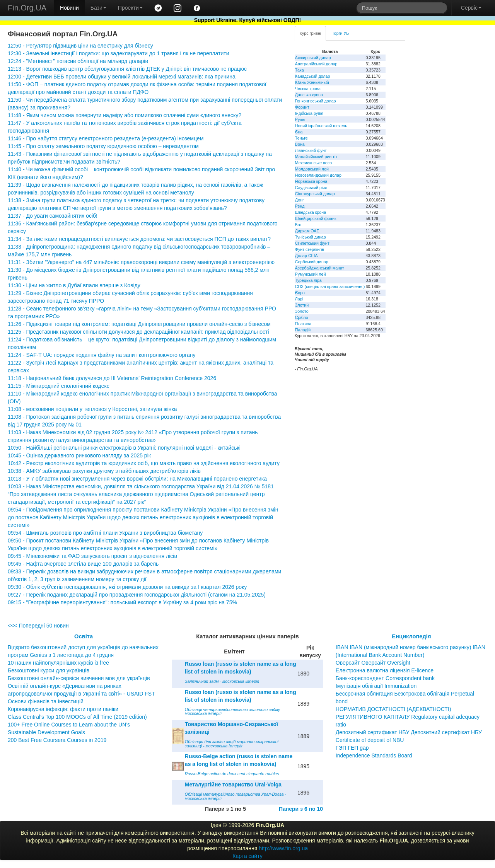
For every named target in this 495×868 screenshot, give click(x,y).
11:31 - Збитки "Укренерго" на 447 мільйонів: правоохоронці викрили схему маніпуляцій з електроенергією (141, 262)
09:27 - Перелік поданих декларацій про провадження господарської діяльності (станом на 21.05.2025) (137, 595)
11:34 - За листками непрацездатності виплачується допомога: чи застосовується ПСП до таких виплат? (139, 239)
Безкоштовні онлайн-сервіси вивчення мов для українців (79, 678)
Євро (300, 293)
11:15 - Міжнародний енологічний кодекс (59, 386)
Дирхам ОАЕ (307, 231)
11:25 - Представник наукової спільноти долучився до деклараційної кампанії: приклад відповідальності (138, 332)
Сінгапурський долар (315, 194)
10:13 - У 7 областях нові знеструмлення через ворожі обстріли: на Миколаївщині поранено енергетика (137, 479)
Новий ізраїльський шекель (321, 126)
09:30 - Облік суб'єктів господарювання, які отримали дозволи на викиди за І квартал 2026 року (127, 587)
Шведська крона (311, 212)
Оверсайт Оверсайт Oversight (373, 663)
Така (300, 70)
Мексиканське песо (313, 163)
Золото (302, 311)
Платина (303, 324)
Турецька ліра (308, 280)
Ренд (300, 206)
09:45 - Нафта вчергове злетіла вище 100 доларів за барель (83, 564)
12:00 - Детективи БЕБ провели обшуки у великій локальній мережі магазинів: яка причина (122, 77)
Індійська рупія (309, 113)
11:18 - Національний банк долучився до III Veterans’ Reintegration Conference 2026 (112, 378)
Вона (300, 144)
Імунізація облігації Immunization (376, 686)
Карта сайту (247, 856)
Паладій (303, 330)
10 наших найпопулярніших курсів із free (58, 663)
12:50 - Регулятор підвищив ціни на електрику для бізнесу (80, 46)
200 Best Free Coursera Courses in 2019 (57, 740)
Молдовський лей (312, 169)
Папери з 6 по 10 (301, 809)
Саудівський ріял (311, 188)
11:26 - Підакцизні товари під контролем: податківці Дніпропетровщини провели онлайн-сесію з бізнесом (139, 324)
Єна (299, 132)
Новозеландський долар (318, 175)
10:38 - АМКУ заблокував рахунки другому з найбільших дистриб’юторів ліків (104, 471)
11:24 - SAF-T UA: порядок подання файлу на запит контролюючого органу (102, 355)
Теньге (301, 138)
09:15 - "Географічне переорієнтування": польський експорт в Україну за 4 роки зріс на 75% (122, 602)
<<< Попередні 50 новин (38, 626)
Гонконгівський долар (316, 101)
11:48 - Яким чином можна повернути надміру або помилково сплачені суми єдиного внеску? (125, 115)
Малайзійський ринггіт (316, 157)
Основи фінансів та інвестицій (46, 701)
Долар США (306, 256)
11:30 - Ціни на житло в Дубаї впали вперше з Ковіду (74, 285)
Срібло (302, 317)
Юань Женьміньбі (312, 82)
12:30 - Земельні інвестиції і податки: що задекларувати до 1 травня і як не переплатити (118, 53)
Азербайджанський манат (320, 268)
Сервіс (471, 8)
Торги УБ (340, 33)
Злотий (302, 305)
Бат (299, 225)
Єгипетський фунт (312, 243)
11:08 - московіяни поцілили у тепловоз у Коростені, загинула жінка (92, 409)
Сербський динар (312, 262)
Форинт (302, 107)
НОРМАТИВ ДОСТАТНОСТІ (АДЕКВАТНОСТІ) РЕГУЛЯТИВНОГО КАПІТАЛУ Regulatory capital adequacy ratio (408, 717)
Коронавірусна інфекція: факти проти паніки (63, 709)
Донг (300, 200)
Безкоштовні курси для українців (49, 670)
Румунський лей (310, 274)
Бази (98, 8)
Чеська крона (308, 89)
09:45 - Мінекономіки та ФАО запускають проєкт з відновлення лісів (92, 556)
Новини (69, 8)
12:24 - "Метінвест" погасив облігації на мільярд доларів (78, 61)
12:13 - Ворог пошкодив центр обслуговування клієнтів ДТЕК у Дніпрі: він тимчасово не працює (127, 69)
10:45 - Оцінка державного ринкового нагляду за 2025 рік (79, 455)
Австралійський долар (316, 64)
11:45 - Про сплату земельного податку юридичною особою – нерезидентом (103, 146)
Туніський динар (311, 237)
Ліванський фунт (311, 150)
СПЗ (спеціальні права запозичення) (330, 286)
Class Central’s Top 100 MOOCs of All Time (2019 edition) (77, 717)
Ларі (299, 299)
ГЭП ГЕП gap (352, 748)
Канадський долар (313, 76)
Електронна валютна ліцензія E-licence (385, 670)
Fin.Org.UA (27, 8)
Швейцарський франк (316, 218)
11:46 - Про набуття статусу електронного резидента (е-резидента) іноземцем (106, 138)
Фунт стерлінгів (310, 249)
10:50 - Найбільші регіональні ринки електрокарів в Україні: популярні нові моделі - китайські (124, 448)
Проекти (130, 8)
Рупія (300, 119)
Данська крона (309, 95)
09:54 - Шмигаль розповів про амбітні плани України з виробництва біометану (105, 533)
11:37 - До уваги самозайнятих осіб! (53, 216)
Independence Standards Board (374, 755)
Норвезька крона (311, 181)
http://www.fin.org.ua (283, 848)
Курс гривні (310, 33)
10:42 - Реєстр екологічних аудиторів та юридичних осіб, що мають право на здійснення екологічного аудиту (144, 463)
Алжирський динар (313, 58)
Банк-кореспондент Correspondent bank (385, 678)
